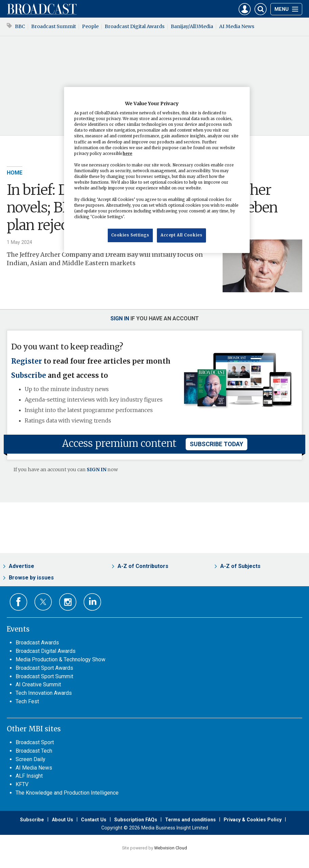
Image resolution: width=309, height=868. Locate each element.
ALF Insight (29, 776)
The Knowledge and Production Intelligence (67, 793)
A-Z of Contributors (143, 566)
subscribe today (217, 444)
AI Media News (237, 26)
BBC (20, 26)
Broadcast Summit (54, 26)
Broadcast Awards (37, 643)
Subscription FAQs (136, 820)
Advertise (22, 566)
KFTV (22, 784)
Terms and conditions (190, 820)
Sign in (120, 318)
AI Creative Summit (38, 684)
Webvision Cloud (171, 848)
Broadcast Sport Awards (44, 668)
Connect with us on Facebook (18, 602)
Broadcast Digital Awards (135, 26)
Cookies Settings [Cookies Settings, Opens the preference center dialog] (130, 235)
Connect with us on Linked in (92, 602)
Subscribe (29, 375)
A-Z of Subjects (240, 566)
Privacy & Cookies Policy (253, 820)
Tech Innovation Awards (44, 693)
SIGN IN (97, 470)
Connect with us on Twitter (43, 602)
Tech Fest (27, 701)
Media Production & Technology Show (60, 659)
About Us (63, 820)
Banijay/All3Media (192, 26)
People (90, 26)
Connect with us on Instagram (68, 602)
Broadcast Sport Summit (44, 676)
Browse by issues (31, 578)
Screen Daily (30, 759)
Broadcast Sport (35, 742)
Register (27, 361)
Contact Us (94, 820)
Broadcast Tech (34, 751)
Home (15, 173)
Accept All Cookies (181, 235)
